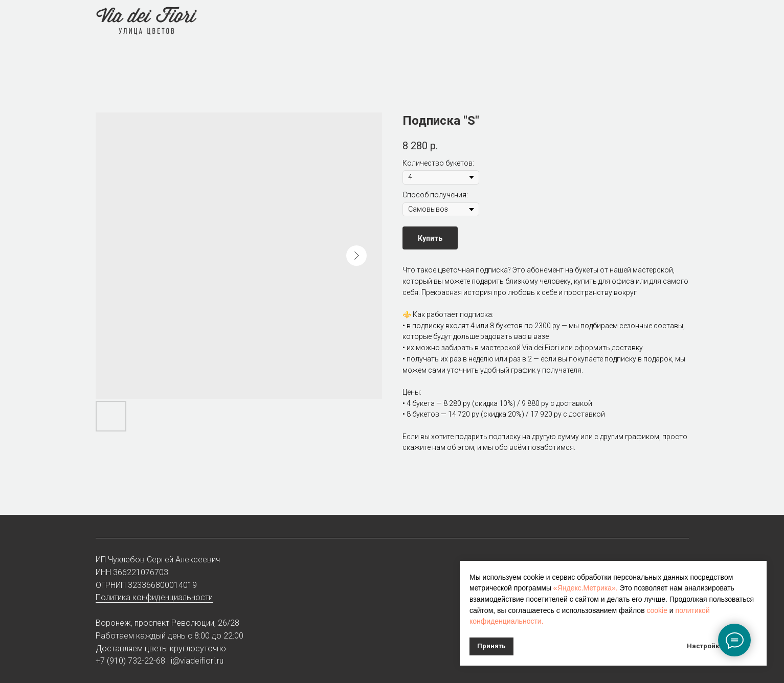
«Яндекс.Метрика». (586, 588)
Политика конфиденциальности (154, 597)
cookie (657, 610)
